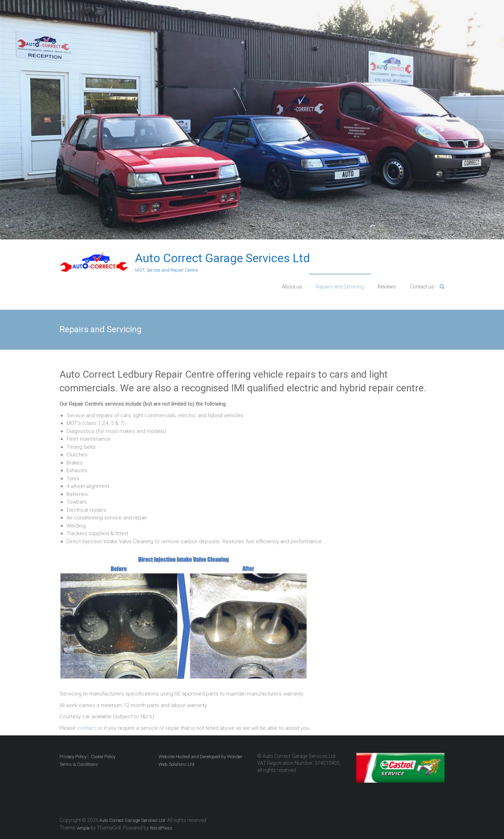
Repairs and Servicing (340, 287)
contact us (90, 728)
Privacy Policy (73, 757)
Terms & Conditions (79, 764)
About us (292, 287)
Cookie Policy (103, 757)
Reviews (387, 287)
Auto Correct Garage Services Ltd (223, 258)
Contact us (422, 287)
